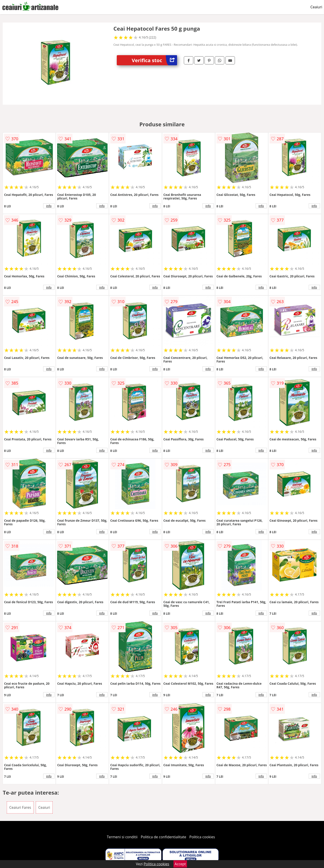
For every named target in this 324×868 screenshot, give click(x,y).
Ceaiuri (316, 7)
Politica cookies (202, 837)
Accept (180, 864)
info (49, 206)
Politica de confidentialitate (164, 837)
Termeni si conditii (122, 837)
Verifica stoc (154, 60)
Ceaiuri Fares (20, 807)
